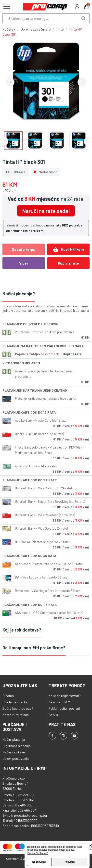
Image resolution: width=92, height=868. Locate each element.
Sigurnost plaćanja (17, 746)
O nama (8, 696)
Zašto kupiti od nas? (18, 708)
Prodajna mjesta (15, 702)
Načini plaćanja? (19, 294)
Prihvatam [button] (70, 862)
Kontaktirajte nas (16, 715)
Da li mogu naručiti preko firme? (34, 648)
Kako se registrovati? (65, 696)
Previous (10, 82)
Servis (53, 715)
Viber (24, 263)
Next (82, 82)
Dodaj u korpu (24, 249)
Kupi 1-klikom (68, 249)
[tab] (46, 294)
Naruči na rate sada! (46, 211)
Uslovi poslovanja (16, 758)
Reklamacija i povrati (64, 708)
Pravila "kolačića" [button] (38, 853)
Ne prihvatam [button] (39, 862)
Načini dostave (14, 752)
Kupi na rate (68, 263)
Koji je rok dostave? (22, 630)
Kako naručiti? (59, 702)
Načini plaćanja (14, 739)
